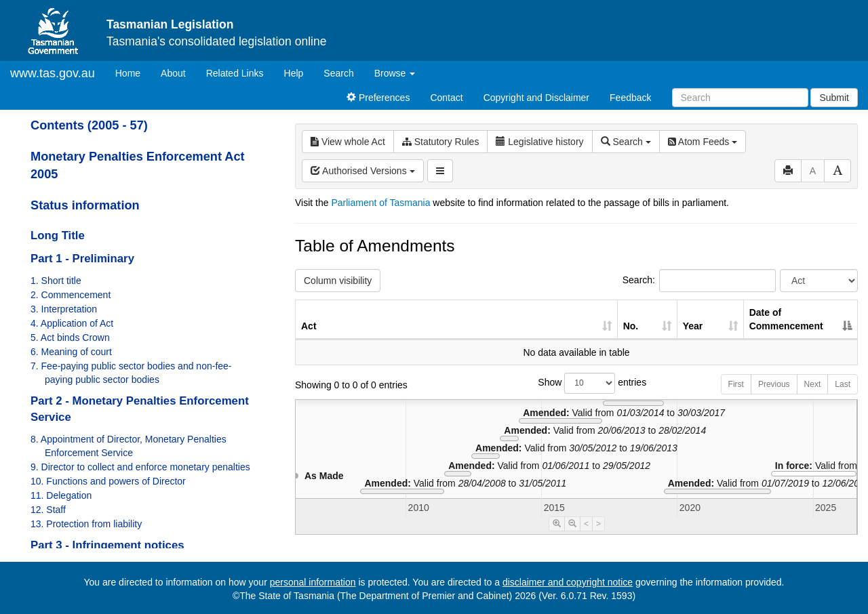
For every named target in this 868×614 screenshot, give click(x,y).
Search (338, 73)
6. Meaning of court (71, 352)
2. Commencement (71, 295)
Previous (774, 384)
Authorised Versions (363, 171)
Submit (834, 98)
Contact (446, 98)
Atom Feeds (703, 142)
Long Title (58, 236)
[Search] (740, 98)
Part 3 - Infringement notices (107, 545)
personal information (313, 582)
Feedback (630, 98)
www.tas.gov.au (53, 73)
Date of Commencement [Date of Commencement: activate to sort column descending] (786, 319)
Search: (699, 281)
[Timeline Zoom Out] (572, 524)
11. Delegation (61, 495)
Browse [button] (395, 73)
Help (294, 73)
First (736, 384)
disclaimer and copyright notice (568, 582)
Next (813, 384)
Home (133, 72)
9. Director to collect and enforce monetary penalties (140, 467)
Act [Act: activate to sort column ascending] (309, 326)
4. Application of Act (72, 323)
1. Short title (56, 281)
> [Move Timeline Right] (598, 524)
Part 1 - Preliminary (82, 259)
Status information (85, 205)
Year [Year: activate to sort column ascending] (693, 326)
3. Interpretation (64, 309)
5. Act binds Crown (70, 337)
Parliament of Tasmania (380, 203)
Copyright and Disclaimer (536, 98)
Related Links (235, 73)
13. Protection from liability (86, 524)
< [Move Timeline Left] (586, 524)
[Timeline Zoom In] (557, 524)
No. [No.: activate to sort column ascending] (631, 326)
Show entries (576, 383)
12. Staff (48, 510)
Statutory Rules (441, 142)
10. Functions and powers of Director (108, 481)
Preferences (378, 98)
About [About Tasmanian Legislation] (173, 73)
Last (843, 384)
